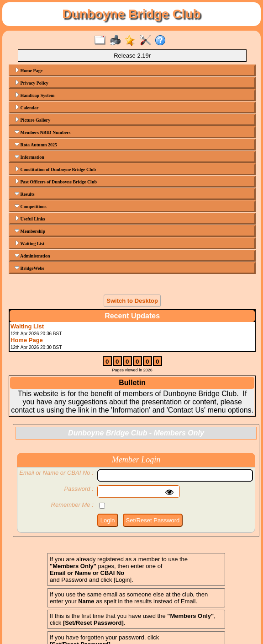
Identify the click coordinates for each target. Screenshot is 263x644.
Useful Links (30, 219)
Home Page (29, 70)
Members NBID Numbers (43, 132)
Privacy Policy (32, 83)
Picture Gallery (32, 120)
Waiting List (29, 243)
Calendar (27, 107)
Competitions (31, 206)
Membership (30, 231)
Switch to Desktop (132, 301)
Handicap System (34, 95)
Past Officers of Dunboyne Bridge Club (56, 182)
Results (25, 194)
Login (108, 520)
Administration (32, 256)
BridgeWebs (29, 268)
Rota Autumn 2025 (36, 145)
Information (29, 157)
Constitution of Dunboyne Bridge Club (55, 169)
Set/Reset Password (153, 520)
